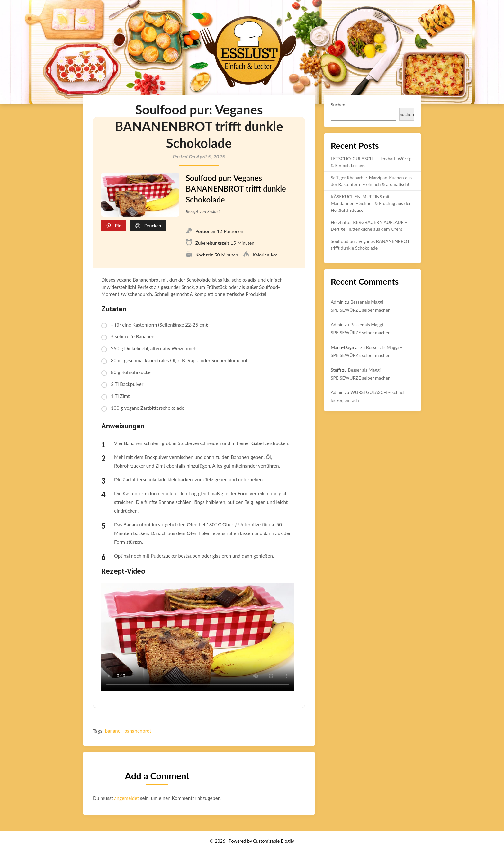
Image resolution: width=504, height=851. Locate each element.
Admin (337, 302)
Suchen (338, 105)
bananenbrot (138, 731)
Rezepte (365, 10)
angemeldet (126, 798)
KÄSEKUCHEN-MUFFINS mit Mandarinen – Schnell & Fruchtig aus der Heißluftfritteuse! (371, 203)
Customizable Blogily (274, 841)
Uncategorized (400, 10)
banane (113, 731)
